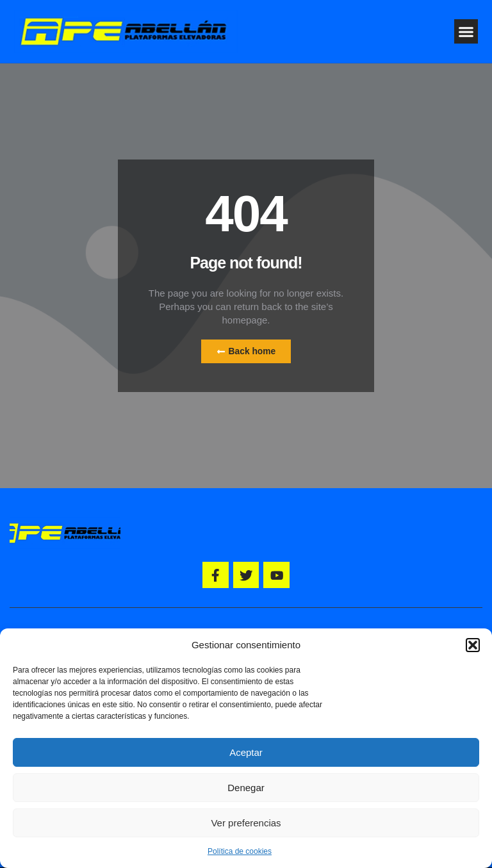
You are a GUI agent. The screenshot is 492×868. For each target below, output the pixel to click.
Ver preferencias (246, 823)
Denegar (246, 788)
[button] (473, 645)
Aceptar (246, 752)
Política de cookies (240, 851)
